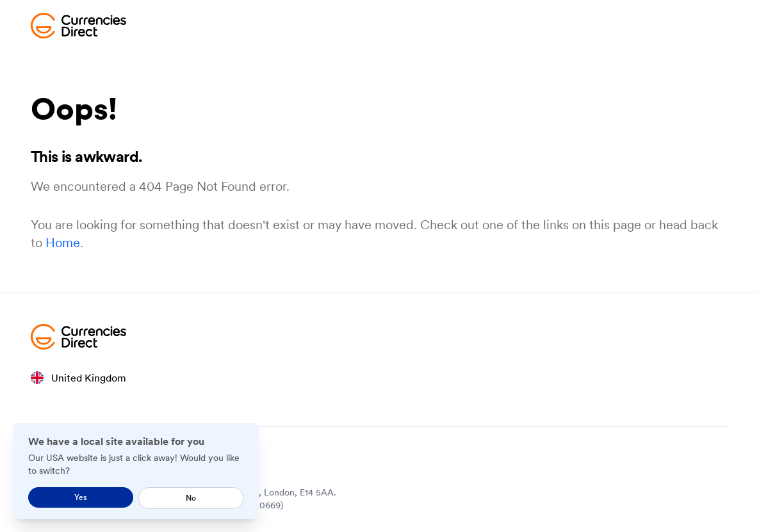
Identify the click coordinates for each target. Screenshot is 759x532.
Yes (81, 497)
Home (63, 243)
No (191, 498)
